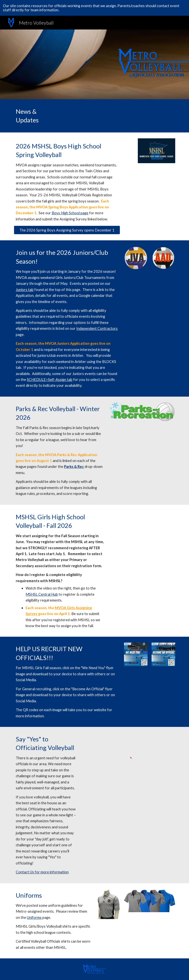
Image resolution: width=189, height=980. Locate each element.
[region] (94, 8)
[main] (32, 116)
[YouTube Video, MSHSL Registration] (143, 533)
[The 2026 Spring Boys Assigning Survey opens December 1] (67, 230)
